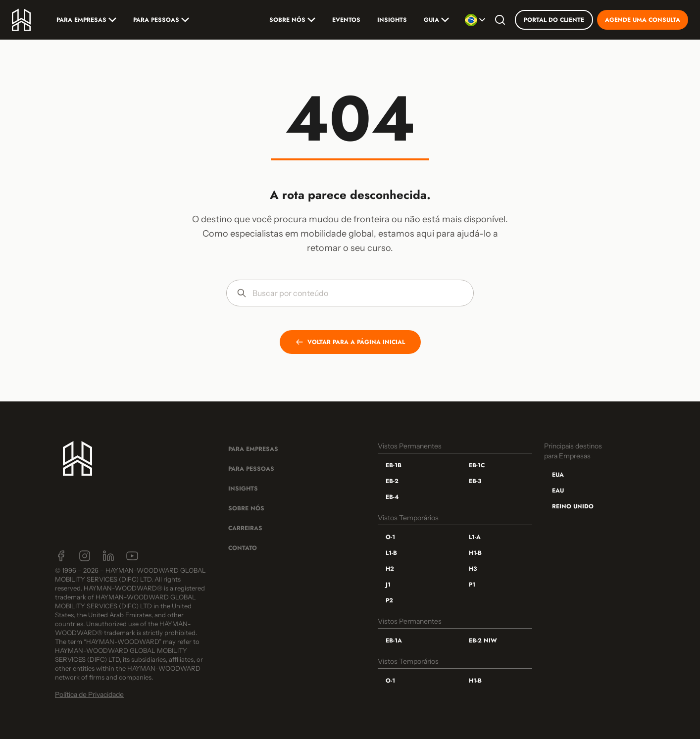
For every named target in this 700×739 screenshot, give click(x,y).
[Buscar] (500, 20)
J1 (388, 585)
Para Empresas (86, 20)
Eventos (346, 20)
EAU (558, 491)
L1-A (475, 537)
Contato (243, 548)
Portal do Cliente (554, 20)
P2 (389, 600)
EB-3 (475, 481)
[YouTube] (132, 556)
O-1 (390, 537)
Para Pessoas (161, 20)
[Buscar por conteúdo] (358, 293)
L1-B (391, 553)
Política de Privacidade (89, 694)
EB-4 (392, 497)
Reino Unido (573, 506)
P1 (472, 585)
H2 (390, 569)
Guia (436, 20)
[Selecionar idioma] (475, 20)
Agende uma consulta (643, 20)
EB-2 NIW (483, 640)
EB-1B (394, 465)
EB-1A (394, 640)
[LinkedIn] (108, 556)
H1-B (475, 553)
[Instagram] (85, 556)
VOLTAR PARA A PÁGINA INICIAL (350, 342)
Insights (392, 20)
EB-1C (477, 465)
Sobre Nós (246, 508)
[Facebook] (61, 556)
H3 (473, 569)
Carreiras (245, 528)
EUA (558, 475)
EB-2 (392, 481)
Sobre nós (292, 20)
